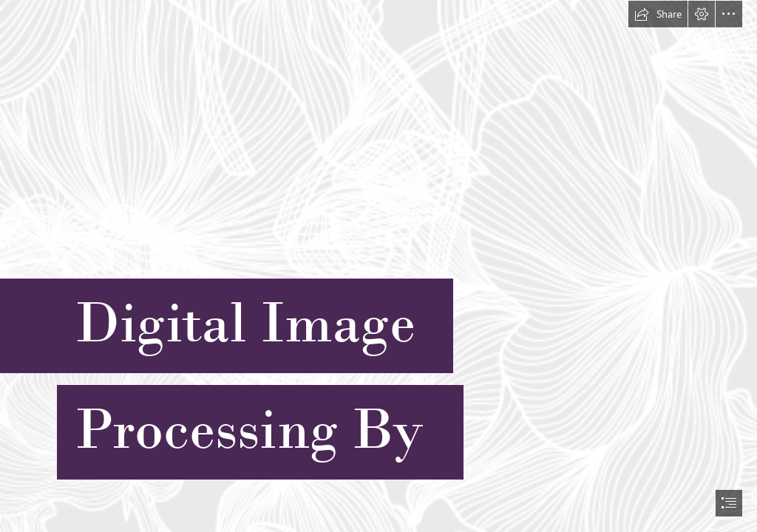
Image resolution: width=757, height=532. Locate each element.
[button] (658, 14)
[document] (378, 266)
